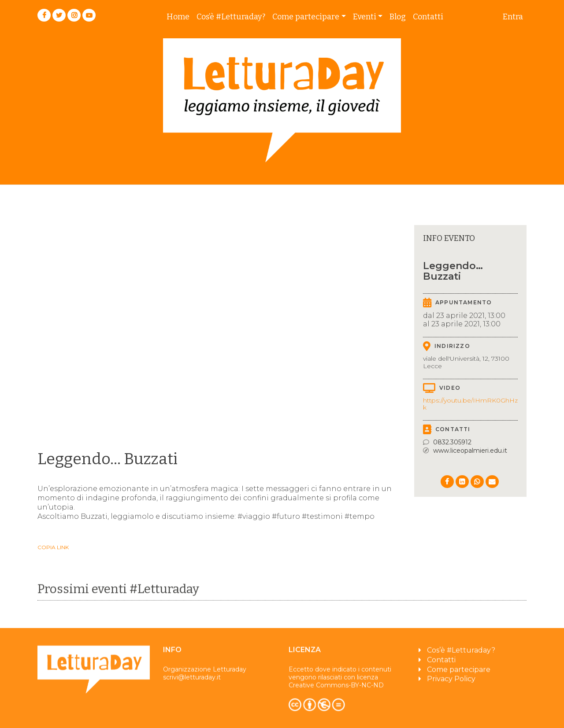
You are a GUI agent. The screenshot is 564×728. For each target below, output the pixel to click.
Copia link (53, 547)
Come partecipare (306, 17)
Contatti (428, 17)
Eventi (365, 17)
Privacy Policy (451, 682)
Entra (513, 17)
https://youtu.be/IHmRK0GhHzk (470, 404)
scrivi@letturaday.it (192, 681)
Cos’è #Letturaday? (231, 17)
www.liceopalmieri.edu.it (470, 451)
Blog (398, 17)
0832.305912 (452, 442)
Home (178, 17)
